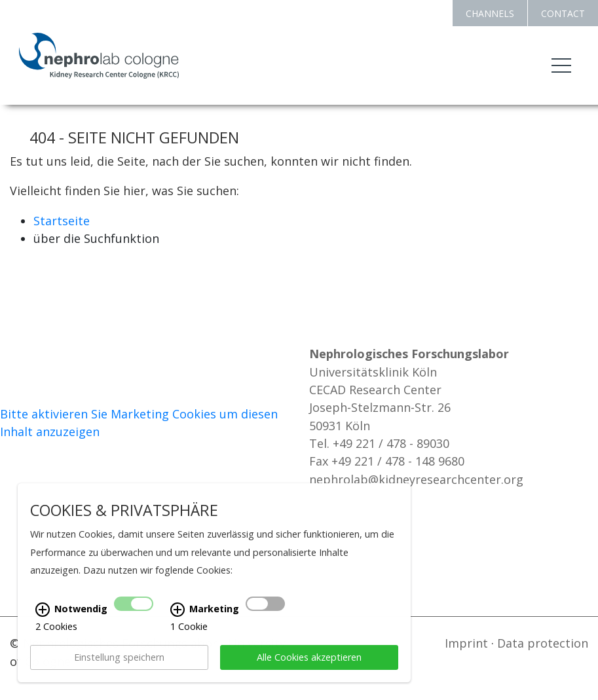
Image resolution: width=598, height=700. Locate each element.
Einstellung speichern (119, 661)
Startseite (62, 221)
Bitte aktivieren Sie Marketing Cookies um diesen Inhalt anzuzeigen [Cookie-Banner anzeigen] (139, 423)
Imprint (466, 643)
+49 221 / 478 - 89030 (391, 443)
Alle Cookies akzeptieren (309, 661)
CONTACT (563, 13)
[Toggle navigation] (561, 65)
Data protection (543, 643)
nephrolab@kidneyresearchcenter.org (416, 479)
